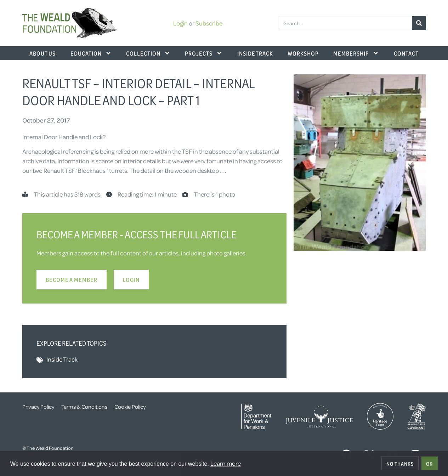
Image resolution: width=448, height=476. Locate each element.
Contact (406, 53)
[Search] (419, 23)
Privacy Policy (38, 407)
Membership (356, 53)
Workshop (303, 53)
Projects (204, 53)
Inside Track (255, 53)
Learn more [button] (226, 463)
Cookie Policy (130, 407)
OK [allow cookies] (429, 464)
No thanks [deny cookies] (400, 464)
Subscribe (209, 23)
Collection (148, 53)
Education (91, 53)
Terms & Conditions (84, 407)
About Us (42, 53)
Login (180, 23)
